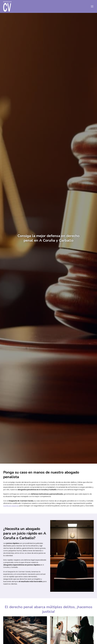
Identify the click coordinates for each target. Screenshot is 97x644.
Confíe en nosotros (11, 506)
